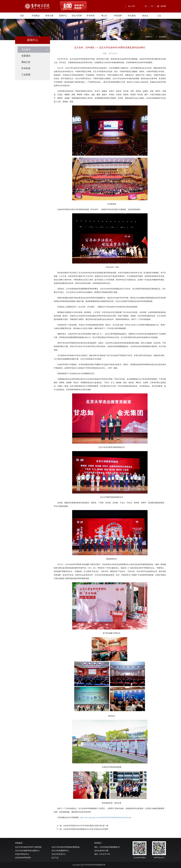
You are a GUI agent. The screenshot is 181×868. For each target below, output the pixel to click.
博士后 (104, 16)
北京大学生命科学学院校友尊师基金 (66, 847)
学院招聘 (118, 16)
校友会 (145, 16)
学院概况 (36, 16)
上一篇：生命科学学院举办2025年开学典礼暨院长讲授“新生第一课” (83, 826)
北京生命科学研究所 (23, 858)
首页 (22, 16)
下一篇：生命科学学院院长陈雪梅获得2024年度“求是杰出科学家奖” (83, 829)
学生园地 (132, 16)
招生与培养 (77, 16)
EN (152, 6)
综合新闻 (162, 37)
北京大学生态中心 (59, 854)
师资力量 (49, 16)
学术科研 (90, 16)
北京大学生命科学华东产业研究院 (28, 847)
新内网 (163, 6)
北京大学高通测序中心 (60, 851)
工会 (159, 16)
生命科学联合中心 (22, 854)
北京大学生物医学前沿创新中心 (27, 851)
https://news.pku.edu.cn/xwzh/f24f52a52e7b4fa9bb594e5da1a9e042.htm (106, 818)
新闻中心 (63, 16)
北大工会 (55, 858)
